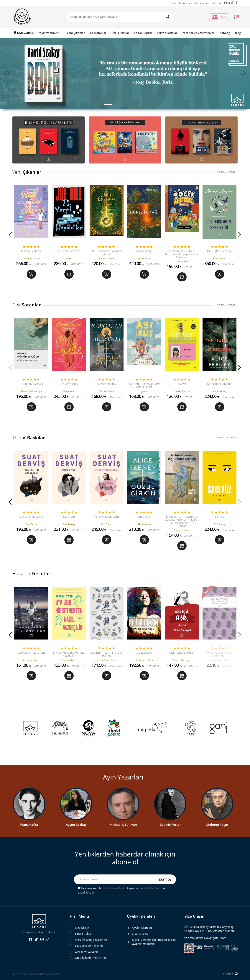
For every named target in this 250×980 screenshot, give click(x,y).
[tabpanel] (125, 73)
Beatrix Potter (170, 825)
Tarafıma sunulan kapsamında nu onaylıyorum (122, 891)
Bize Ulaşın (82, 928)
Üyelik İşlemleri (142, 928)
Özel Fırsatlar (120, 33)
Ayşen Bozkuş (76, 825)
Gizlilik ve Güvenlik (87, 952)
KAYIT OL (165, 880)
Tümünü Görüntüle (227, 172)
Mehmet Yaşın (217, 825)
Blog (238, 33)
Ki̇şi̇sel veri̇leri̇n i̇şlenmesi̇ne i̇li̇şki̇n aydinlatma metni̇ (154, 942)
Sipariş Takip (178, 3)
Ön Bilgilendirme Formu (90, 958)
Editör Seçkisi (143, 33)
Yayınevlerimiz (50, 33)
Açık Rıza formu (153, 889)
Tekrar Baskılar (167, 33)
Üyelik (219, 17)
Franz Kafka (29, 825)
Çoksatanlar (98, 33)
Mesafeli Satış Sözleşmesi (91, 940)
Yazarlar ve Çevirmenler (198, 33)
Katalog (225, 33)
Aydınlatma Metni (115, 889)
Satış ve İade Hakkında (89, 946)
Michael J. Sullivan (123, 825)
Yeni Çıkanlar (76, 33)
